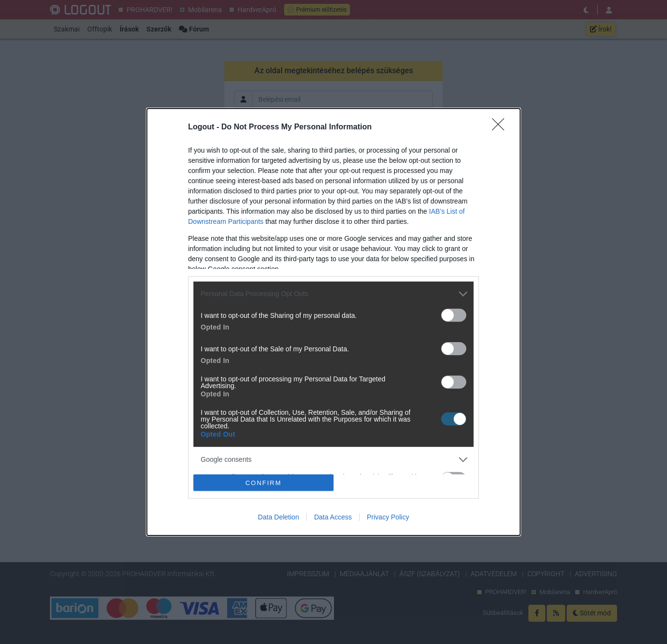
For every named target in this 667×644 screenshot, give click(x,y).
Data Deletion (278, 517)
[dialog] (333, 322)
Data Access (333, 517)
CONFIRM (263, 482)
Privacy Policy (388, 517)
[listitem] (333, 294)
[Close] (501, 127)
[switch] (454, 315)
